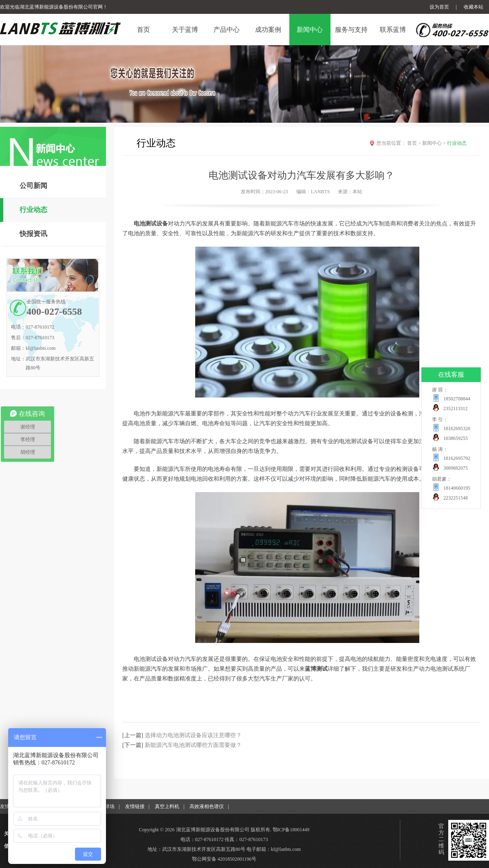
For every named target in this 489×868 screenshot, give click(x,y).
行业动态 (33, 210)
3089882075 (456, 468)
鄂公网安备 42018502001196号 (224, 859)
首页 (415, 143)
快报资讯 (33, 234)
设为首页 (439, 7)
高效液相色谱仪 (207, 806)
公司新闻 (33, 186)
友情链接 (135, 806)
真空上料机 (167, 806)
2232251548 (456, 498)
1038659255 (456, 438)
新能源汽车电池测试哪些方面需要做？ (193, 745)
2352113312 (456, 409)
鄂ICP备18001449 (291, 830)
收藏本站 (474, 7)
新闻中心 (435, 143)
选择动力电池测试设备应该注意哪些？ (193, 735)
